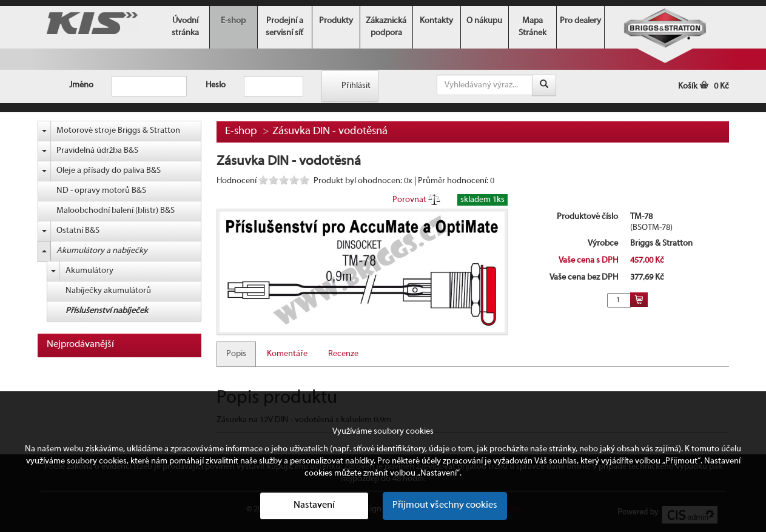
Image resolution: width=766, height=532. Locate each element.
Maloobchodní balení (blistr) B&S (116, 211)
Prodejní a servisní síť (284, 27)
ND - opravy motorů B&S (101, 191)
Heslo (216, 85)
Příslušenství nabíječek (107, 311)
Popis (236, 354)
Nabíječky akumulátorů (108, 291)
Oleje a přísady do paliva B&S (109, 171)
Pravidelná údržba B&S (97, 151)
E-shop (233, 21)
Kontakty (436, 21)
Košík (704, 86)
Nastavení (314, 505)
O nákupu (484, 21)
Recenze (343, 354)
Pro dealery (580, 21)
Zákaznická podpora (386, 27)
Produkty (336, 21)
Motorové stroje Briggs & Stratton (118, 131)
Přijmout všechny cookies (445, 505)
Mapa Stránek (533, 27)
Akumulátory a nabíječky (102, 251)
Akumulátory (89, 271)
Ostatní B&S (78, 231)
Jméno (81, 85)
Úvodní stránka (185, 27)
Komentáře (287, 354)
